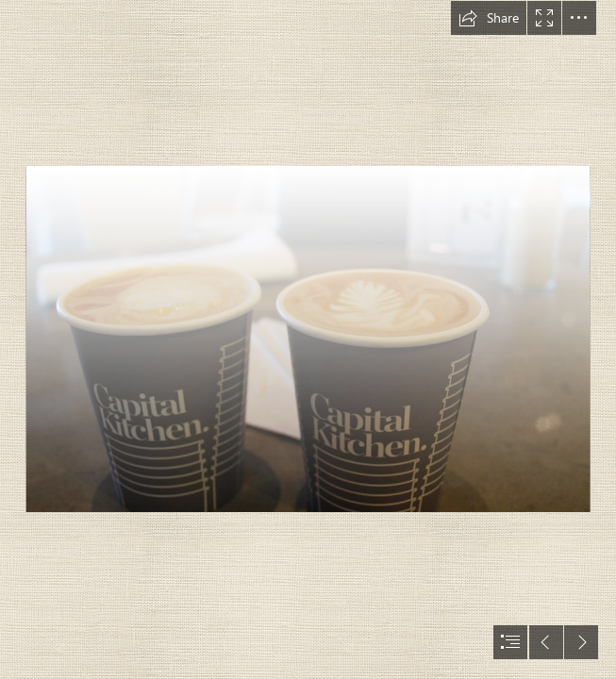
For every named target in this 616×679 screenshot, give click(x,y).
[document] (308, 339)
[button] (489, 18)
